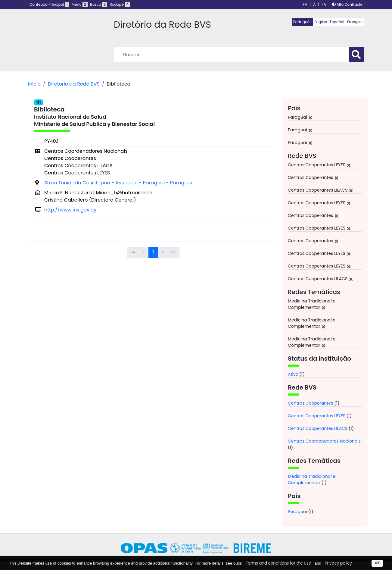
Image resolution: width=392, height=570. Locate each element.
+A (305, 4)
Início (34, 84)
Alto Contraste (347, 4)
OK (377, 563)
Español (337, 22)
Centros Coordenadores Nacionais (324, 441)
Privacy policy (338, 563)
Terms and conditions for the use (278, 563)
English (321, 22)
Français (355, 22)
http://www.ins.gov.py (70, 210)
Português (302, 22)
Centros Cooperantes (310, 403)
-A (324, 4)
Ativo (293, 374)
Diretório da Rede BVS (74, 84)
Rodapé (120, 4)
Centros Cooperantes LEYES (317, 416)
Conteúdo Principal (49, 4)
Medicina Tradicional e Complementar (312, 479)
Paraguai (297, 512)
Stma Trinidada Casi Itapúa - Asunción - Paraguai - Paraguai (118, 183)
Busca (99, 4)
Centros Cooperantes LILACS (318, 428)
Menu (80, 4)
